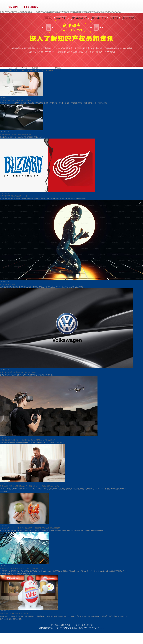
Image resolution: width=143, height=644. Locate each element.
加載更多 (58, 68)
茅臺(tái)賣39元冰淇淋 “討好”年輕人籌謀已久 (15, 614)
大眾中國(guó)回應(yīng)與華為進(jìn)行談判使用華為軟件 (19, 372)
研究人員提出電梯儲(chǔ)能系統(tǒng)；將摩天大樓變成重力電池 (21, 568)
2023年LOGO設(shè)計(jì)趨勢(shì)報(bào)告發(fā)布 (17, 100)
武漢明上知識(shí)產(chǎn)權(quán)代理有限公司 (55, 628)
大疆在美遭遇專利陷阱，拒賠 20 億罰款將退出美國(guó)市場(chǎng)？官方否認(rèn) (27, 440)
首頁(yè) (48, 18)
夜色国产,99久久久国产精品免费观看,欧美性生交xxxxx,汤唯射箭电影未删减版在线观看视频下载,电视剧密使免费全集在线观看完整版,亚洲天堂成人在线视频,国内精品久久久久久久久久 (60, 12)
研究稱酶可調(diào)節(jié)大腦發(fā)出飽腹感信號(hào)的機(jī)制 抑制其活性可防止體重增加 (30, 528)
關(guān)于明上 (61, 18)
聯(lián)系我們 (129, 18)
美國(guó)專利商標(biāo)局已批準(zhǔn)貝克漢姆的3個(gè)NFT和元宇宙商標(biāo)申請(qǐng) (30, 486)
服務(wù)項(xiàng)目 (80, 18)
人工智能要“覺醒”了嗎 (7, 284)
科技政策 (115, 18)
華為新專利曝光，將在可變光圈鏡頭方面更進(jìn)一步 (18, 134)
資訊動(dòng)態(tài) (99, 18)
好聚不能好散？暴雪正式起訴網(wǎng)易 (13, 196)
